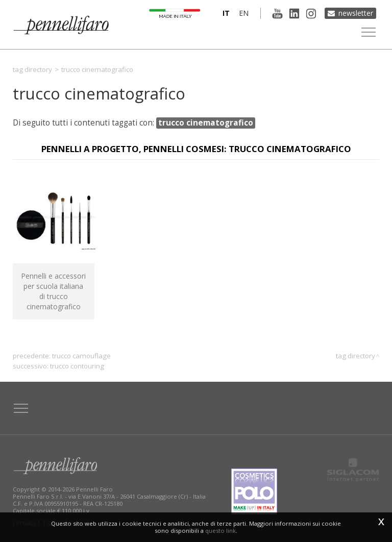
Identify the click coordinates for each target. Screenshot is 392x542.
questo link (220, 531)
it (226, 13)
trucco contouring (77, 366)
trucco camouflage (81, 356)
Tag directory (32, 69)
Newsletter (356, 13)
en (244, 13)
